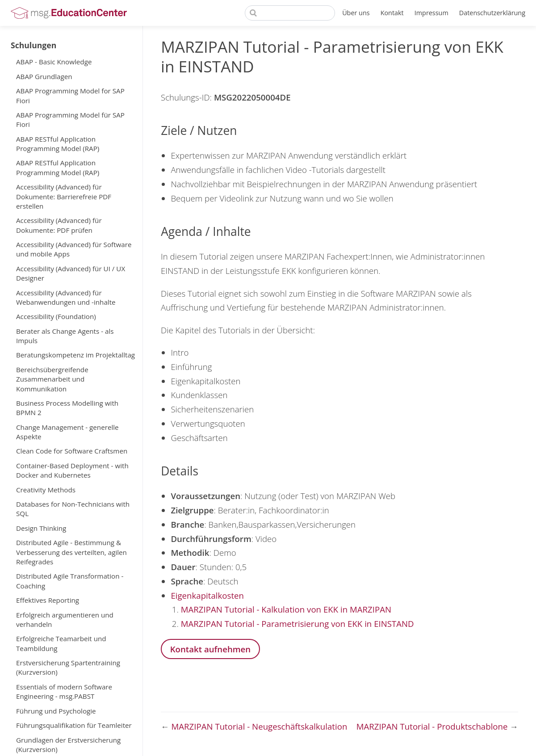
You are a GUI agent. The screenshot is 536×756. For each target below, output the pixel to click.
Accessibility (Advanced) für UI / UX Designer (71, 273)
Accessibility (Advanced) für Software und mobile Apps (74, 249)
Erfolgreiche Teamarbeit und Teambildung (61, 643)
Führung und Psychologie (56, 711)
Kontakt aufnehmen (211, 649)
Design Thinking (41, 528)
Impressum (431, 13)
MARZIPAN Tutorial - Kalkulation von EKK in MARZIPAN (286, 609)
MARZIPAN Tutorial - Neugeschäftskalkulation (260, 726)
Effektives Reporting (48, 600)
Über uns (356, 13)
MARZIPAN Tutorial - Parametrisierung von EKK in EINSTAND (297, 624)
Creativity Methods (46, 490)
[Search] (290, 13)
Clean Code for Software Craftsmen (72, 451)
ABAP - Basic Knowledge (54, 62)
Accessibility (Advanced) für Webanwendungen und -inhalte (66, 297)
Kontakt (392, 13)
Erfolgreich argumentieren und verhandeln (65, 619)
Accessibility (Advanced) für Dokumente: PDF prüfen (59, 225)
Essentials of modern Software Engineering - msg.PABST (64, 691)
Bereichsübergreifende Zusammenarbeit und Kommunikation (52, 379)
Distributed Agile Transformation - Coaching (70, 581)
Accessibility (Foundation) (56, 316)
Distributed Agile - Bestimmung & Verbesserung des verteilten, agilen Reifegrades (71, 552)
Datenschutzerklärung (492, 13)
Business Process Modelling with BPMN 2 (67, 408)
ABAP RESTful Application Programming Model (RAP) (58, 144)
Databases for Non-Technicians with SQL (73, 509)
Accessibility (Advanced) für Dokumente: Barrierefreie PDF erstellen (64, 196)
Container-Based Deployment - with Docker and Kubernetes (72, 470)
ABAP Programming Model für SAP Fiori (70, 120)
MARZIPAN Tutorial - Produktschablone (433, 726)
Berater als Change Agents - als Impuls (65, 336)
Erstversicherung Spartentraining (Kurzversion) (68, 667)
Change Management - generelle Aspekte (67, 432)
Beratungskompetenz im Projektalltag (75, 355)
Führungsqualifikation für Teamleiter (74, 725)
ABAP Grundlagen (44, 76)
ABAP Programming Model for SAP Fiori (70, 95)
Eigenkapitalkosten (207, 595)
